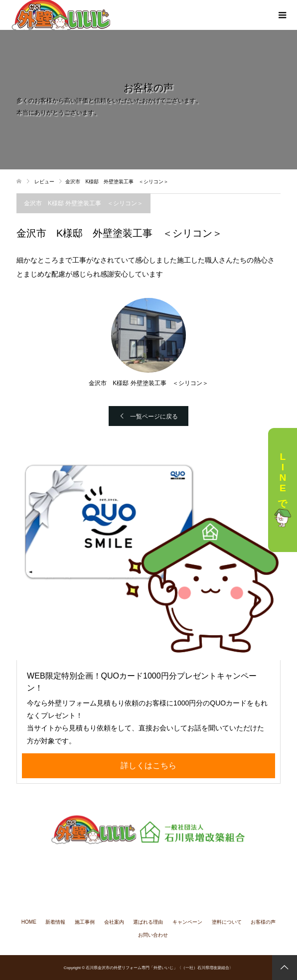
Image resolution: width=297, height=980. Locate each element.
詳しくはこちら (148, 766)
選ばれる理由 (148, 922)
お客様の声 (263, 922)
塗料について (227, 922)
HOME (29, 922)
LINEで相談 (283, 490)
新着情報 (55, 922)
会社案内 (114, 922)
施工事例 (85, 922)
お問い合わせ (153, 935)
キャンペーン (187, 922)
